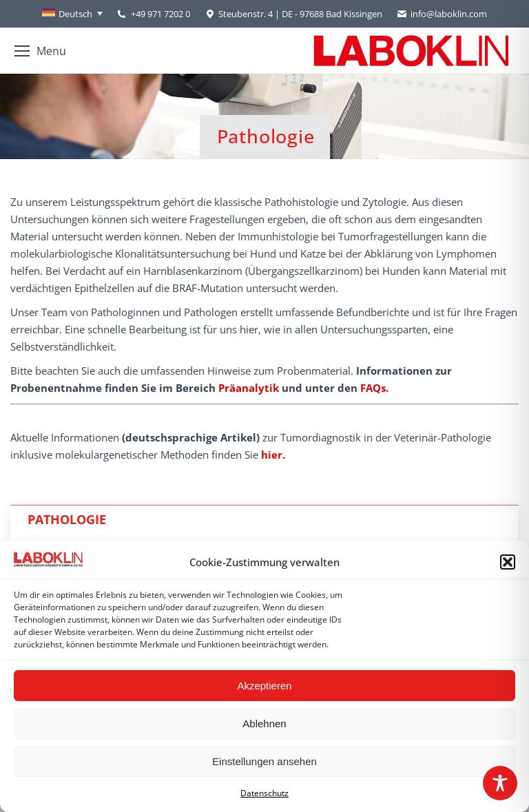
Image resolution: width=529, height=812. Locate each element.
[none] (72, 14)
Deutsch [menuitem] (75, 14)
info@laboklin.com (442, 14)
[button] (508, 562)
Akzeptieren (264, 686)
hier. (273, 455)
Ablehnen (264, 723)
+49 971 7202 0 (160, 14)
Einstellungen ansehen (264, 761)
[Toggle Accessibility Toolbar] (500, 783)
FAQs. (374, 388)
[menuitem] (72, 14)
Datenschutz (264, 793)
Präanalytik (249, 388)
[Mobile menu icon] (40, 51)
